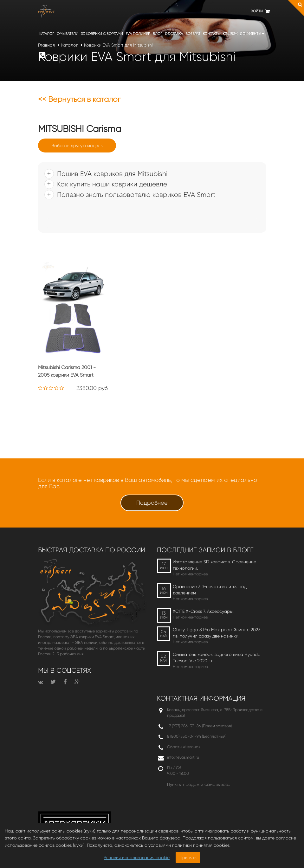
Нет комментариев (190, 574)
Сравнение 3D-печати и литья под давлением (210, 590)
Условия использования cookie (137, 858)
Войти (257, 11)
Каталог (47, 34)
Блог (158, 34)
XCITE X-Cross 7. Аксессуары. (203, 611)
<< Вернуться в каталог (79, 99)
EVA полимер (138, 34)
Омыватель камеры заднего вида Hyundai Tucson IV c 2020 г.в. (217, 657)
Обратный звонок (184, 747)
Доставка (174, 34)
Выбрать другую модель (77, 146)
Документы (252, 34)
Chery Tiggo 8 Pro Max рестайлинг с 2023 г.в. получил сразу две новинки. (217, 633)
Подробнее (152, 503)
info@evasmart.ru (183, 757)
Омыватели (68, 34)
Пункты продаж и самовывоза (199, 784)
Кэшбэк (230, 34)
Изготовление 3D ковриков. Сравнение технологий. (214, 565)
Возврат (193, 34)
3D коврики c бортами (102, 34)
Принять (188, 858)
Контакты (212, 34)
